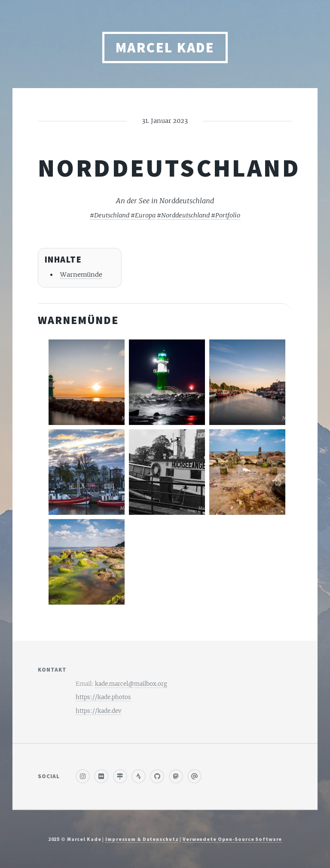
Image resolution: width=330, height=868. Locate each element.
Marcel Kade (165, 47)
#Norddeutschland (183, 215)
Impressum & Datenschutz (142, 839)
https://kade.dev (98, 711)
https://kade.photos (103, 697)
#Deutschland (110, 215)
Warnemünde (81, 275)
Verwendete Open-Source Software (232, 839)
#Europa (143, 215)
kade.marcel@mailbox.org (131, 684)
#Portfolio (226, 215)
